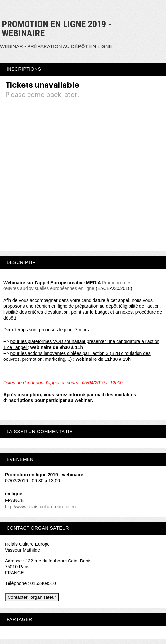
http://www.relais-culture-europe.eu (40, 507)
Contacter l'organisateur (32, 597)
